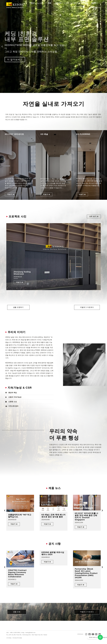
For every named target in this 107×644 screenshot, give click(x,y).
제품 (50, 3)
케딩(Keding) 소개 (37, 3)
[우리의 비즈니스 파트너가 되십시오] (100, 637)
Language (96, 7)
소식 (68, 3)
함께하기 (95, 3)
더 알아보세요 (15, 59)
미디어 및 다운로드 (81, 3)
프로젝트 (59, 3)
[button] (2, 47)
